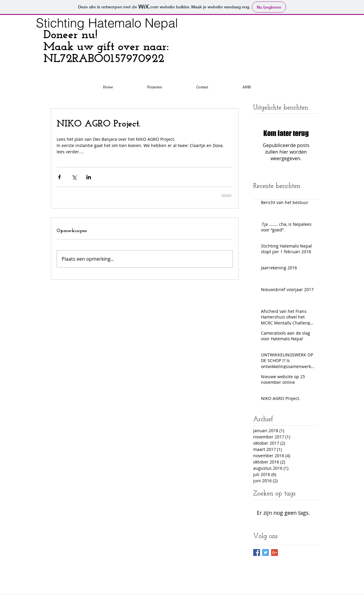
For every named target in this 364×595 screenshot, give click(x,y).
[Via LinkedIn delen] (89, 177)
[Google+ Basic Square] (274, 552)
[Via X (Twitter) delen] (74, 177)
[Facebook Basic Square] (257, 552)
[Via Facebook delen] (59, 177)
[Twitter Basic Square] (266, 552)
